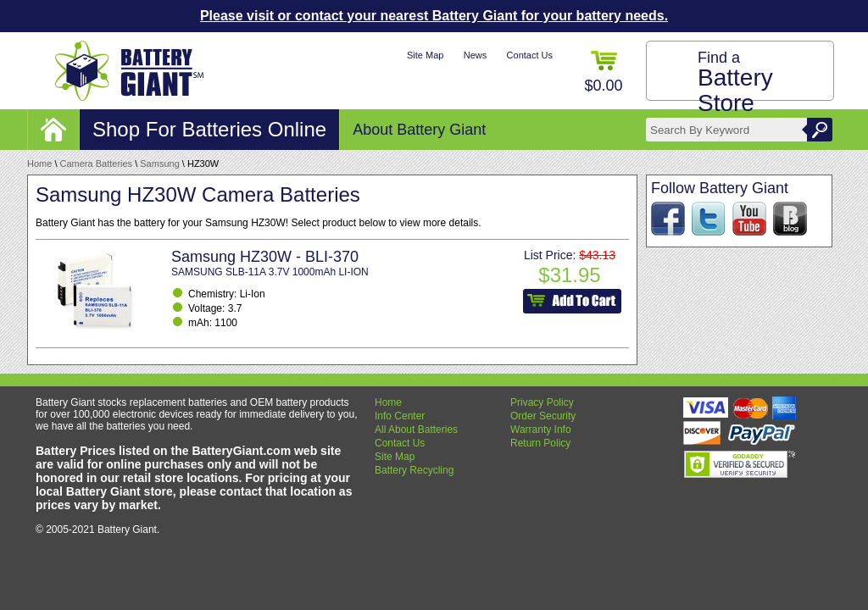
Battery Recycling (414, 470)
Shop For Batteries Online (209, 129)
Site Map (425, 55)
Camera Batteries (97, 164)
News (476, 55)
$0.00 (603, 72)
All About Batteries (416, 430)
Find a (735, 83)
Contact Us (530, 55)
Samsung (159, 164)
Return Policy (540, 443)
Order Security (543, 416)
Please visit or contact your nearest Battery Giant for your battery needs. (434, 16)
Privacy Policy (542, 402)
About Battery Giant (419, 130)
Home (39, 164)
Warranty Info (541, 430)
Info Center (400, 416)
